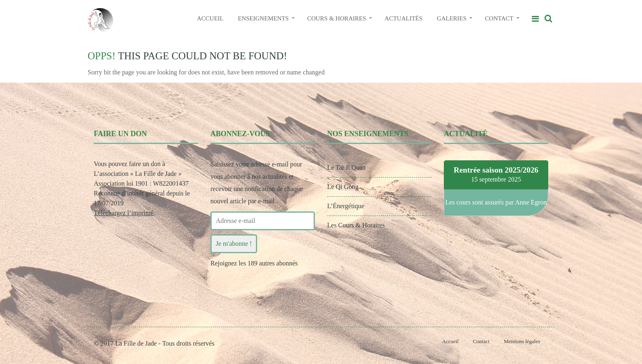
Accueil (450, 341)
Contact (481, 341)
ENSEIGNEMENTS (263, 18)
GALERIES (452, 18)
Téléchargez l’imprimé (124, 213)
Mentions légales (522, 341)
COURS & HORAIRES (337, 18)
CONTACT (499, 18)
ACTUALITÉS (404, 18)
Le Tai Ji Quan (346, 167)
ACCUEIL (210, 18)
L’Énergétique (346, 206)
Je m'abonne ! (234, 244)
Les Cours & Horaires (356, 225)
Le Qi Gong (343, 187)
